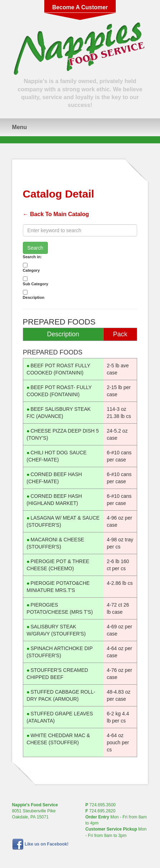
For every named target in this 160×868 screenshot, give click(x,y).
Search (35, 248)
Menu (20, 127)
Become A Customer (80, 7)
